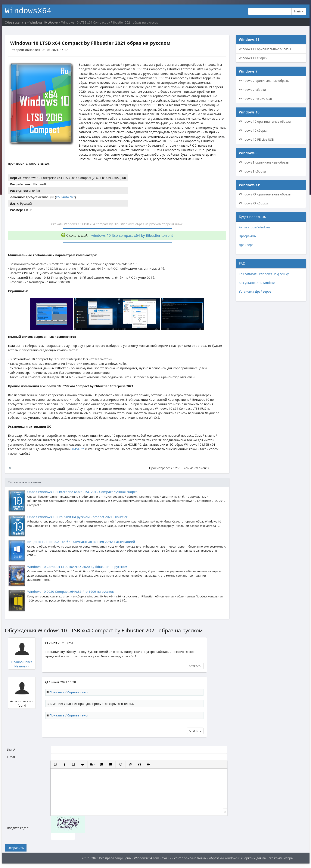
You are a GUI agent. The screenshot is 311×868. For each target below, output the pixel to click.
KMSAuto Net (66, 197)
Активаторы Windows (255, 227)
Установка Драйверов (255, 291)
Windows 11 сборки (253, 58)
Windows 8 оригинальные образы (264, 162)
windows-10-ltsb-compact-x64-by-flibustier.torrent (132, 235)
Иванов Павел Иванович (22, 664)
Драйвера (246, 245)
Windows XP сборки (254, 203)
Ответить (195, 666)
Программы (248, 236)
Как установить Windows (257, 283)
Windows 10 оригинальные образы (265, 121)
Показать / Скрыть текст (69, 692)
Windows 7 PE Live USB (256, 99)
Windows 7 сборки (253, 90)
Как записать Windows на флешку (264, 274)
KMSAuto (78, 449)
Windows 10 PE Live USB (257, 139)
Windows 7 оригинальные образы (264, 81)
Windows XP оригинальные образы (265, 194)
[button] (56, 764)
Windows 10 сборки (254, 130)
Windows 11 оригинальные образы (265, 49)
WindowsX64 (28, 11)
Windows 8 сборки (253, 171)
